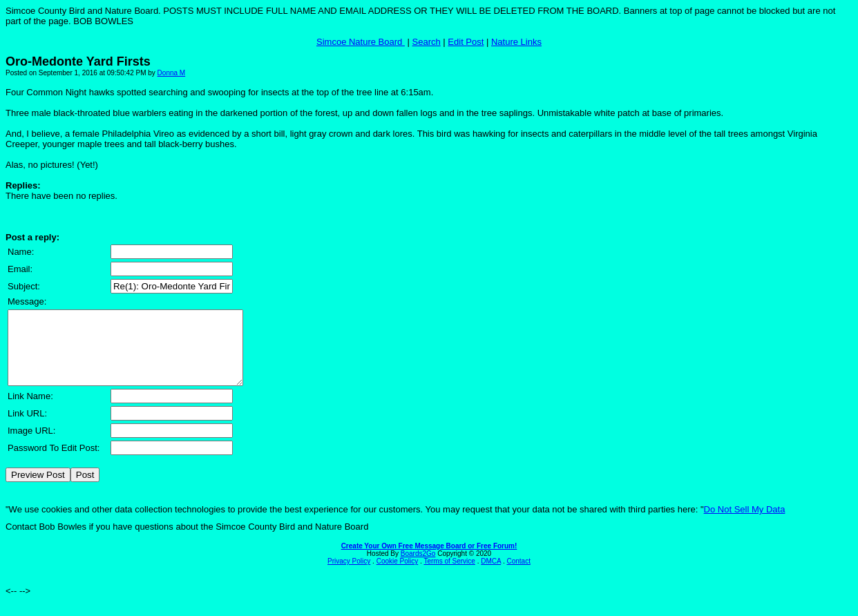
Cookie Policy (398, 576)
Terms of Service (449, 576)
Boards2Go (418, 568)
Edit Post (466, 42)
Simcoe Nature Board (361, 42)
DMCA (491, 576)
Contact (518, 576)
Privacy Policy (349, 576)
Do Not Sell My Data (745, 524)
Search (427, 42)
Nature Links (516, 42)
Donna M (172, 73)
